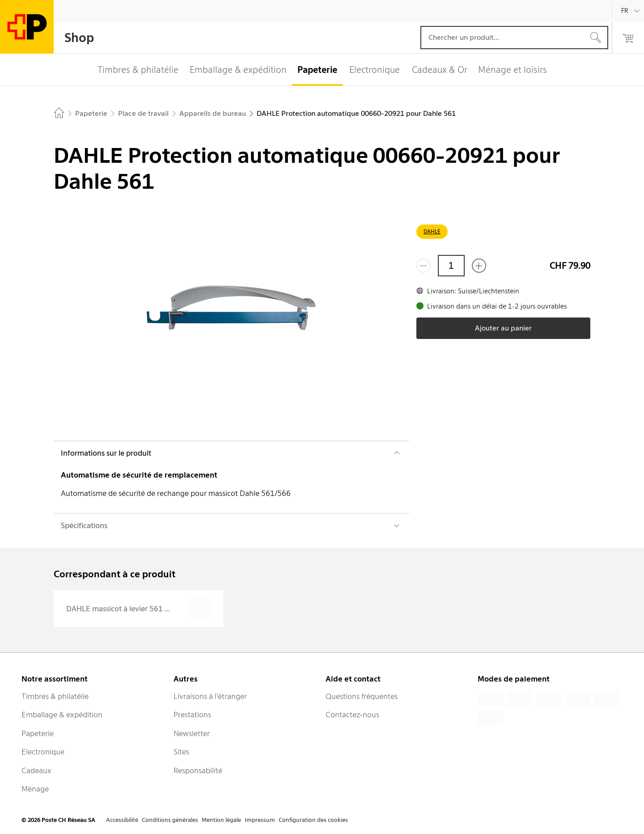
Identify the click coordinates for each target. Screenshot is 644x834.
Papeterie (38, 733)
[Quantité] (451, 266)
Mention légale (221, 820)
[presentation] (138, 609)
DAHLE (432, 231)
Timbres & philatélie (55, 696)
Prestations (192, 715)
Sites (181, 752)
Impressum (260, 820)
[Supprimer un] (424, 266)
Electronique (43, 752)
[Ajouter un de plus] (479, 266)
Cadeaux (36, 770)
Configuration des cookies (313, 820)
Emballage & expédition (62, 715)
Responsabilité (198, 770)
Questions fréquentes (362, 696)
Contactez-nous (352, 715)
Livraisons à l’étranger (210, 696)
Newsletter (192, 733)
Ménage (35, 789)
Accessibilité (122, 820)
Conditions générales (170, 820)
